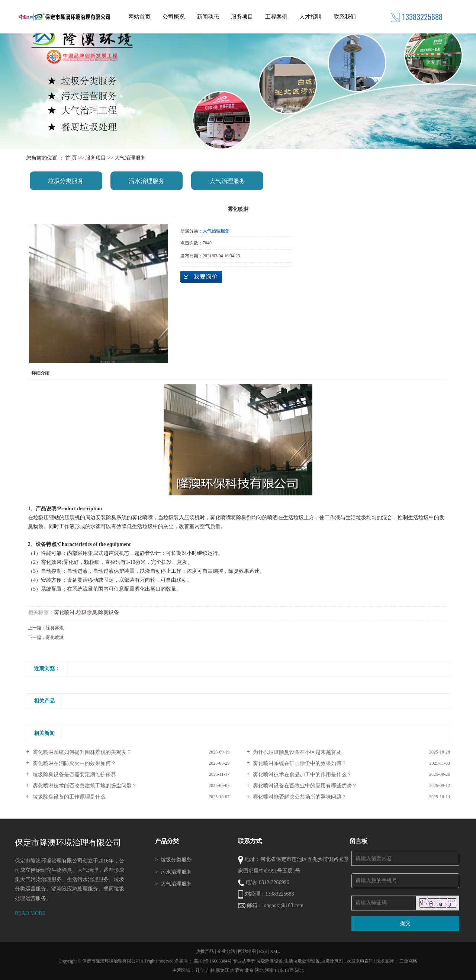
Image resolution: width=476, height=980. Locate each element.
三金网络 (408, 961)
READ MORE (30, 913)
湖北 (299, 970)
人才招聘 (311, 17)
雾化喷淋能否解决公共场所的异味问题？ (299, 797)
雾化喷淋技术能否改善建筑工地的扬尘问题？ (84, 786)
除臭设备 (109, 612)
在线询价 (201, 277)
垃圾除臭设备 (270, 961)
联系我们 (345, 17)
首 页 (71, 158)
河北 (259, 970)
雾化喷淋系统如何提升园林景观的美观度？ (81, 752)
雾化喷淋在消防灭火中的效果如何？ (74, 763)
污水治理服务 (147, 181)
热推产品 (205, 951)
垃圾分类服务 (66, 181)
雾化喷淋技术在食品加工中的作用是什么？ (302, 775)
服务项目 (242, 17)
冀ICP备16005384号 (213, 961)
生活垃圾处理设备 (302, 961)
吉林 (210, 970)
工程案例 (276, 17)
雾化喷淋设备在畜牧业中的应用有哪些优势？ (305, 786)
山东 (279, 970)
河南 (269, 970)
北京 (249, 970)
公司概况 (174, 17)
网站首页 (139, 17)
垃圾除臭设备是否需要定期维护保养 (74, 775)
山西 (289, 970)
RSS (263, 951)
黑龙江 (222, 970)
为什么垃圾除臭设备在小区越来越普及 (297, 752)
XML (275, 951)
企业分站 (226, 951)
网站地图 (247, 951)
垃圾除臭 (87, 612)
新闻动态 (208, 17)
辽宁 (200, 970)
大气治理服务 (130, 158)
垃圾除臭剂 (332, 961)
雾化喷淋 (64, 612)
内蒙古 (237, 970)
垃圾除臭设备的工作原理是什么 (68, 797)
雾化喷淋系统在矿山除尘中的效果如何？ (299, 763)
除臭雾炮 (55, 628)
